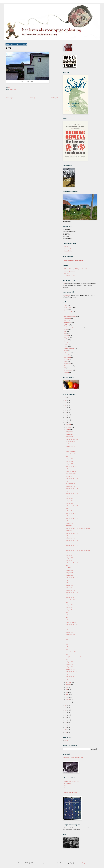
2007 (66, 725)
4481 (67, 602)
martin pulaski (68, 790)
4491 (67, 516)
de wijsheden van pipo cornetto (74, 657)
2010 (66, 717)
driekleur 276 (69, 585)
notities (66, 329)
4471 (67, 649)
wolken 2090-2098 (71, 538)
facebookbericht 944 (71, 452)
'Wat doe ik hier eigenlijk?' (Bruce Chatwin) (75, 269)
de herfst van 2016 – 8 (71, 672)
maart (68, 697)
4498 (67, 449)
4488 (67, 543)
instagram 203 (69, 662)
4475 (67, 637)
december (69, 425)
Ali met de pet (68, 783)
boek (65, 305)
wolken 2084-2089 (71, 590)
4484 (67, 580)
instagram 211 (69, 560)
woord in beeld (68, 308)
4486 (67, 553)
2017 (66, 420)
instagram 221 (69, 434)
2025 (66, 400)
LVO (65, 333)
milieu (66, 346)
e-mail (66, 741)
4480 (67, 612)
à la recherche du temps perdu (72, 781)
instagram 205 (69, 607)
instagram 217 (69, 464)
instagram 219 (69, 459)
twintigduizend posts (70, 275)
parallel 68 (69, 568)
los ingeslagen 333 (71, 484)
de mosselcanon (68, 370)
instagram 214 (69, 503)
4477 (67, 627)
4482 (67, 595)
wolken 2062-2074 (71, 669)
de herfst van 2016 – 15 (72, 545)
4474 (67, 642)
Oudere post (55, 98)
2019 (66, 415)
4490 (67, 521)
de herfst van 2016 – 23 (72, 489)
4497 (67, 456)
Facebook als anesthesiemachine (73, 260)
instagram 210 (69, 570)
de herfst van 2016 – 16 (72, 541)
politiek (66, 310)
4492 (67, 508)
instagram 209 (69, 573)
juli (67, 687)
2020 (66, 412)
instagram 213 (69, 555)
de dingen (67, 342)
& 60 (67, 617)
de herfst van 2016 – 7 (71, 677)
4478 (67, 620)
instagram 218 (69, 461)
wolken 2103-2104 (71, 447)
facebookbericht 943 (71, 454)
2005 (66, 730)
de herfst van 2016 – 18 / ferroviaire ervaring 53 (78, 528)
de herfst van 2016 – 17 (72, 533)
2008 (66, 722)
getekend (66, 325)
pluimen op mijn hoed (70, 271)
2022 (66, 408)
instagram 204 (69, 610)
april (67, 695)
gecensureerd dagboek (70, 316)
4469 (67, 674)
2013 (66, 710)
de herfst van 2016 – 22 (72, 494)
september (69, 682)
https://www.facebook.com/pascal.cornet (73, 757)
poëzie (66, 340)
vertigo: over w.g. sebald (70, 792)
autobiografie (68, 318)
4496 (67, 469)
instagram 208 (69, 575)
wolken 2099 (69, 531)
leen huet (67, 788)
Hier (64, 284)
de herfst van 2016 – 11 (72, 593)
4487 (67, 548)
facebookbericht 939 (71, 652)
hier (66, 828)
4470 (67, 659)
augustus (69, 685)
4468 (67, 679)
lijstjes (66, 361)
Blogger (84, 863)
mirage (66, 344)
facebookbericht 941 (71, 474)
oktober (68, 430)
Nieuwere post (10, 98)
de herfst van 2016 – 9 (71, 625)
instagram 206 (69, 605)
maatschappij (68, 323)
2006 (66, 727)
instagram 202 (69, 664)
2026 (66, 398)
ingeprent (67, 372)
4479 (67, 615)
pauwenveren (68, 357)
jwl (65, 786)
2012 (66, 713)
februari (68, 700)
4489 (67, 536)
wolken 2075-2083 (71, 635)
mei (67, 692)
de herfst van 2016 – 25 (72, 466)
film (65, 331)
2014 (66, 708)
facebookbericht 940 (71, 622)
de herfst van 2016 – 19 (72, 518)
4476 (67, 630)
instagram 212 (69, 558)
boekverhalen (68, 355)
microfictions (68, 364)
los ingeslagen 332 (71, 600)
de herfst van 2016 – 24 (72, 479)
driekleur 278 (69, 444)
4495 (67, 481)
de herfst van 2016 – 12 (72, 578)
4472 (67, 647)
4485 (67, 565)
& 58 (67, 654)
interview (67, 273)
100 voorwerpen (68, 366)
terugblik (66, 359)
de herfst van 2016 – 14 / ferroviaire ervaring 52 (78, 550)
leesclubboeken (68, 251)
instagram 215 (69, 498)
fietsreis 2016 (13, 89)
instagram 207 (69, 588)
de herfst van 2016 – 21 (72, 506)
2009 (66, 720)
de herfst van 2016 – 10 (72, 597)
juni (67, 690)
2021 (66, 410)
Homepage (32, 98)
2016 (66, 422)
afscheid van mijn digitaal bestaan (73, 327)
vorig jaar (67, 336)
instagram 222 (69, 432)
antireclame (67, 353)
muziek (66, 351)
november (69, 427)
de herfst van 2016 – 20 (72, 513)
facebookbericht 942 (71, 471)
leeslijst (66, 247)
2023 (66, 405)
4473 (67, 644)
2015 (66, 705)
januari (68, 702)
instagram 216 (69, 501)
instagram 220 (69, 437)
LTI (65, 368)
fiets (65, 320)
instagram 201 (69, 667)
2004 (66, 732)
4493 (67, 496)
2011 (66, 715)
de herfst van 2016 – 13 (72, 563)
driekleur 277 (69, 476)
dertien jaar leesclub (69, 249)
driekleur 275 (69, 632)
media (66, 314)
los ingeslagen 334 (71, 442)
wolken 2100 (69, 511)
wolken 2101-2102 (71, 486)
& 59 (67, 639)
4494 (67, 491)
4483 (67, 583)
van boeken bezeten (69, 349)
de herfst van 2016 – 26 (72, 439)
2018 (66, 417)
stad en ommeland (69, 312)
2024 (66, 403)
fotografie (67, 338)
